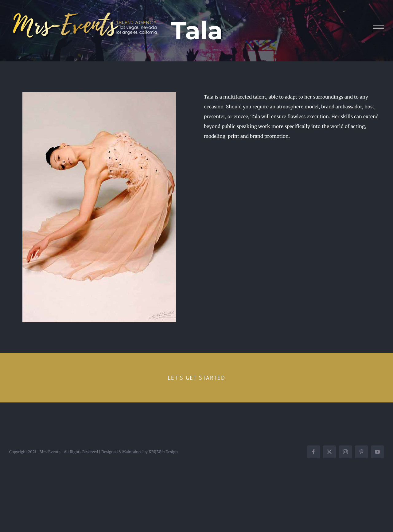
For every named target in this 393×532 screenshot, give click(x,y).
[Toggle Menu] (378, 28)
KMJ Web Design (163, 452)
